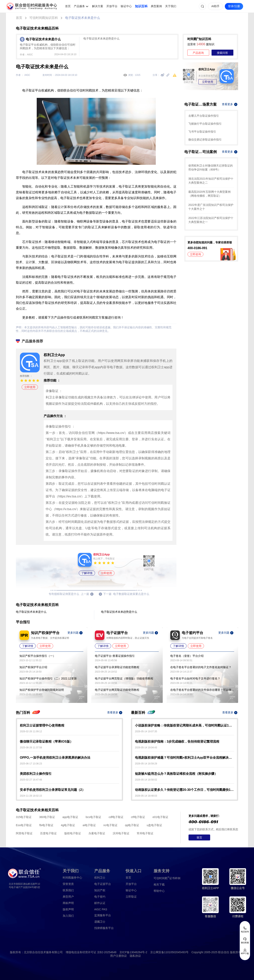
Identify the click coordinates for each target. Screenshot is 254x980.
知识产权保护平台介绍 (33, 667)
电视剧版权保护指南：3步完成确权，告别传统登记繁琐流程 (177, 742)
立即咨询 (195, 254)
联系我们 (68, 890)
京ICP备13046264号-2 (133, 952)
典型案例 (156, 6)
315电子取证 (24, 817)
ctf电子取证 (138, 817)
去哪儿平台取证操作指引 (204, 116)
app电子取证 (70, 817)
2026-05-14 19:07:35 (146, 731)
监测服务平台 (103, 915)
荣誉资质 (68, 884)
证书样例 (167, 878)
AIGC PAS (101, 909)
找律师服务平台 (104, 928)
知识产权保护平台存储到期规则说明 (42, 690)
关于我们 (171, 6)
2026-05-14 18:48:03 (146, 796)
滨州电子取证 (121, 833)
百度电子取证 (48, 833)
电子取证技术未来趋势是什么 (101, 39)
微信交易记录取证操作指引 (205, 140)
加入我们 (68, 916)
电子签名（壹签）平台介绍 (187, 656)
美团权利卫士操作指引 (36, 774)
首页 (68, 6)
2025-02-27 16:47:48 (31, 780)
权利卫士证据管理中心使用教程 (42, 725)
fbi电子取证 (46, 825)
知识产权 (100, 890)
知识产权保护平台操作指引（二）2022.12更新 (48, 678)
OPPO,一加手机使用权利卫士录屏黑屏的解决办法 (55, 758)
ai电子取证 (89, 825)
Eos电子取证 (24, 825)
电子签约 (100, 897)
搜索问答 (222, 53)
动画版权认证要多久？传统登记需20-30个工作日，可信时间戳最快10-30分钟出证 (185, 790)
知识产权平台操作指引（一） (38, 656)
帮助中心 (159, 891)
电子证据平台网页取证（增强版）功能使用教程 (124, 678)
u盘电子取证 (154, 825)
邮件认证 (100, 903)
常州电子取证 (145, 833)
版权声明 (68, 909)
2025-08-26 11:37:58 (31, 748)
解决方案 (98, 6)
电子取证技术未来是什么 (83, 18)
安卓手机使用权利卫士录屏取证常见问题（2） (52, 790)
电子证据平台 (103, 884)
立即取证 (131, 897)
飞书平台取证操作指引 (202, 132)
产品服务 (79, 6)
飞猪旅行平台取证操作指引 (205, 124)
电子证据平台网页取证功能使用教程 (117, 690)
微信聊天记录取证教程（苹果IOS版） (46, 742)
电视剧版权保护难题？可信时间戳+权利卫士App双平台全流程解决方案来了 (185, 758)
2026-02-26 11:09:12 (31, 731)
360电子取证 (47, 817)
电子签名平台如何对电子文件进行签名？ (195, 678)
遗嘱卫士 (100, 922)
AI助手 (215, 6)
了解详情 (87, 573)
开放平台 (112, 6)
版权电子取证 (73, 833)
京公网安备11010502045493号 (169, 952)
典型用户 (68, 897)
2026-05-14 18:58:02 (146, 780)
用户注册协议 (118, 956)
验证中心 (126, 6)
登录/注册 (234, 6)
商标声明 (68, 903)
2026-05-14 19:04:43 (146, 748)
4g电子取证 (68, 825)
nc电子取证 (110, 825)
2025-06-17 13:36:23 (31, 764)
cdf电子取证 (116, 817)
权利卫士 (100, 878)
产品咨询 (198, 53)
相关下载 (159, 885)
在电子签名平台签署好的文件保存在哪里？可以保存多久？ (202, 690)
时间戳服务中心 (72, 878)
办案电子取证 (97, 833)
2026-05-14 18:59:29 (146, 764)
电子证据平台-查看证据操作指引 (115, 656)
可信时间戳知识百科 (44, 18)
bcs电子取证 (93, 817)
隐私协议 (135, 956)
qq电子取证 (132, 825)
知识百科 (141, 6)
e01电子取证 (160, 817)
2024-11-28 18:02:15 (31, 796)
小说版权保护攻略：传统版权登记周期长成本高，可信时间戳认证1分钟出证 (185, 725)
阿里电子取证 (24, 833)
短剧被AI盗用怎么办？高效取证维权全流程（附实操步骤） (176, 774)
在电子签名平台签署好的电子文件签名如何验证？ (201, 667)
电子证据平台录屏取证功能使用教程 (117, 667)
